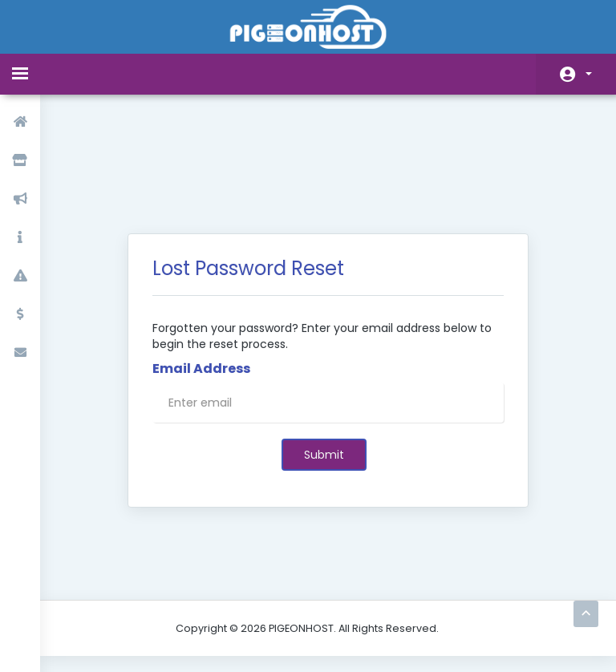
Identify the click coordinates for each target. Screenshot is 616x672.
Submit (324, 372)
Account (589, 74)
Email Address (201, 286)
